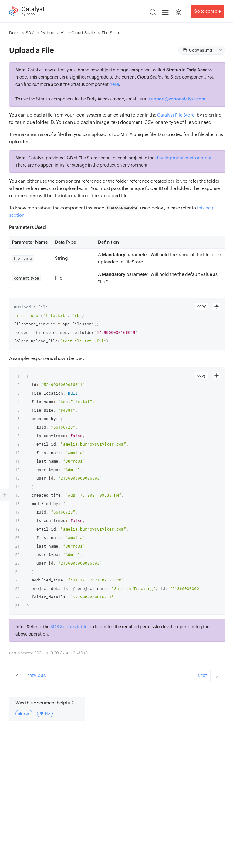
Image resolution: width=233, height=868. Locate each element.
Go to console (207, 11)
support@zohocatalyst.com (177, 99)
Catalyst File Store (176, 115)
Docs (14, 33)
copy (201, 306)
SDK (30, 33)
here (114, 84)
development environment (183, 158)
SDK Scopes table (69, 627)
